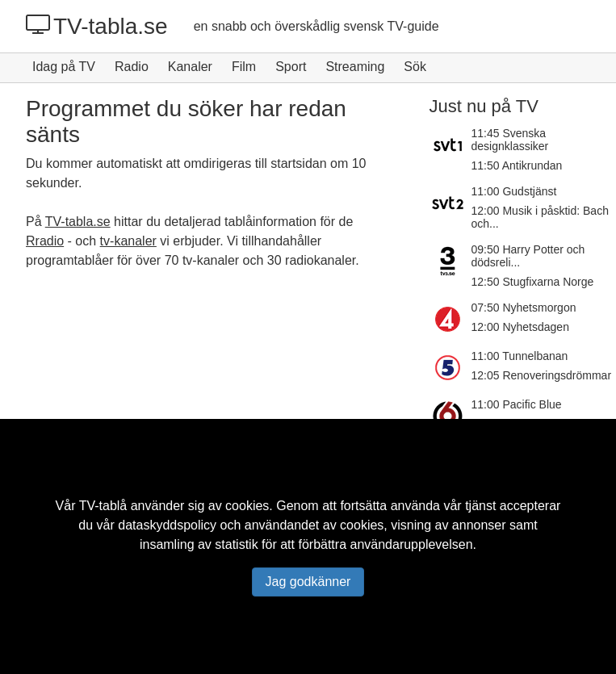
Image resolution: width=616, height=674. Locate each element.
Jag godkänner (308, 582)
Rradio (45, 241)
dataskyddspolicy (167, 525)
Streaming (355, 67)
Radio (132, 67)
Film (244, 67)
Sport (291, 67)
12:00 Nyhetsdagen (520, 327)
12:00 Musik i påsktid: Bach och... (540, 217)
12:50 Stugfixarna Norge (533, 282)
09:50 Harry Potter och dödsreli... (528, 256)
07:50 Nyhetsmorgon (524, 308)
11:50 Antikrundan (517, 165)
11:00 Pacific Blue (517, 404)
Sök (415, 67)
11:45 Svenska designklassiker (510, 140)
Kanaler (190, 67)
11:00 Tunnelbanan (520, 356)
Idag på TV (64, 67)
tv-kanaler (128, 241)
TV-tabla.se (97, 26)
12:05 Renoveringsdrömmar (542, 375)
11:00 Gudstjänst (514, 191)
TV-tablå (103, 506)
